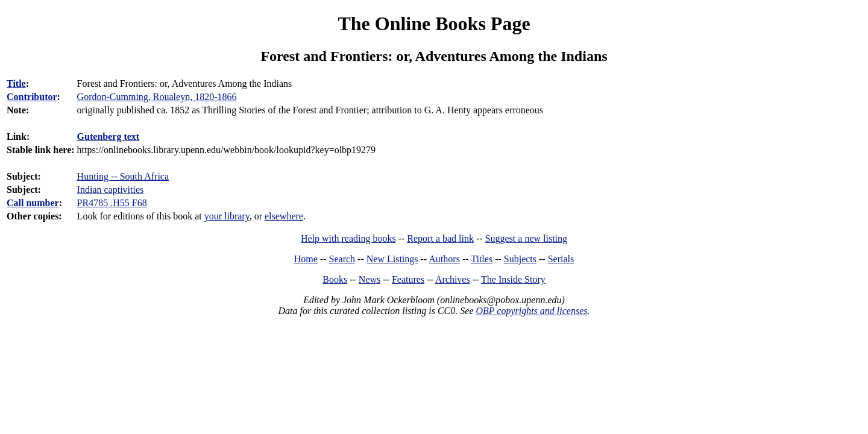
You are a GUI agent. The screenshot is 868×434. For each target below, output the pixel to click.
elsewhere (284, 216)
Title (16, 83)
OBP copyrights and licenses (531, 311)
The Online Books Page (434, 24)
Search (342, 259)
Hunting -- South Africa (123, 176)
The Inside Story (513, 279)
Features (408, 279)
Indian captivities (111, 190)
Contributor (32, 97)
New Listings (392, 259)
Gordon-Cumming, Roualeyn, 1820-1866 (157, 97)
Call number (33, 203)
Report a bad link (440, 238)
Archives (453, 279)
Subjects (520, 259)
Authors (444, 259)
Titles (482, 259)
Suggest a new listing (526, 238)
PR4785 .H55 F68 (112, 203)
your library (227, 216)
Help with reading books (348, 238)
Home (306, 259)
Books (335, 279)
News (370, 279)
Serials (561, 259)
